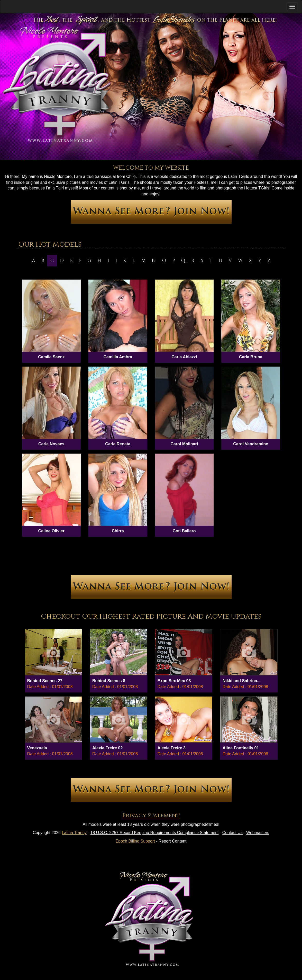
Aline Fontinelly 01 (241, 748)
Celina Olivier (51, 531)
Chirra (118, 531)
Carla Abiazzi (184, 357)
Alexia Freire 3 (172, 748)
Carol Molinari (184, 444)
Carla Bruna (251, 357)
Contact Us (232, 833)
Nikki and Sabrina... (242, 681)
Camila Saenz (51, 357)
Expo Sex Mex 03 (174, 681)
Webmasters (258, 833)
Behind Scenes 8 (109, 681)
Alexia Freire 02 (107, 748)
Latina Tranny (74, 833)
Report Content (173, 841)
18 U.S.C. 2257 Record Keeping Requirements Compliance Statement (155, 833)
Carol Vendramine (251, 444)
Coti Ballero (184, 531)
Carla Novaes (51, 444)
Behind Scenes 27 (45, 681)
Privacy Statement (151, 816)
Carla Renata (118, 444)
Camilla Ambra (118, 357)
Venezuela (37, 748)
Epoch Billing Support (135, 841)
